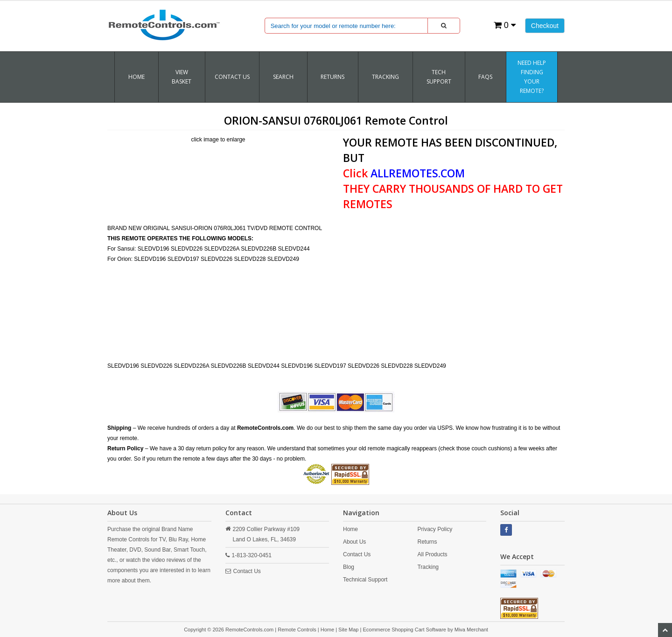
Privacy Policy (435, 529)
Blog (349, 567)
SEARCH (283, 77)
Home (136, 77)
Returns (427, 542)
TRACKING (385, 77)
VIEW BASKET (182, 77)
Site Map (348, 630)
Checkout (545, 26)
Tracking (428, 567)
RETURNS (332, 77)
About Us (354, 542)
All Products (432, 554)
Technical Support (365, 580)
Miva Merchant (471, 630)
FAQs (485, 77)
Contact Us (232, 77)
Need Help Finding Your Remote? (532, 77)
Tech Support (439, 77)
